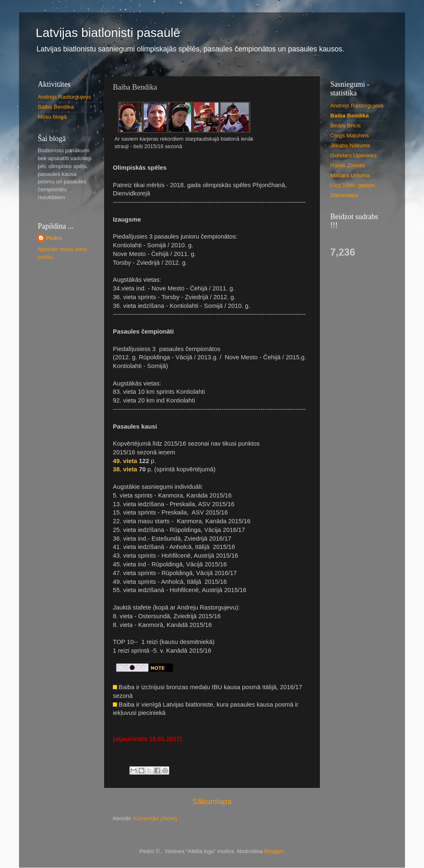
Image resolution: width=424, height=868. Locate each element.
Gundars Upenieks (353, 155)
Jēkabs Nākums (350, 145)
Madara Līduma (350, 175)
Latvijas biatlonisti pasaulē (108, 33)
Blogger (274, 851)
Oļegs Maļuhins (350, 135)
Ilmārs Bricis (346, 126)
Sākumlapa (212, 801)
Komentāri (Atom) (155, 818)
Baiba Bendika (56, 107)
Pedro (54, 238)
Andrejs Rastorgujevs (64, 97)
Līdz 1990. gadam (353, 185)
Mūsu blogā (52, 117)
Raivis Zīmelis (348, 165)
